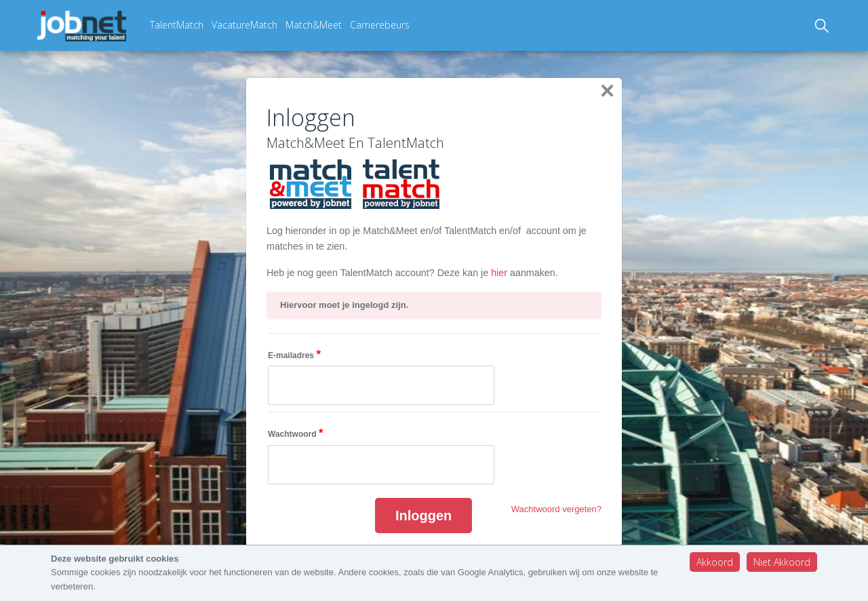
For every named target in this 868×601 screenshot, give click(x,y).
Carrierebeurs (380, 25)
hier (500, 273)
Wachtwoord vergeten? (556, 509)
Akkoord (715, 562)
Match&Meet (314, 25)
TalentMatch (177, 25)
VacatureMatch (244, 25)
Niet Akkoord (782, 562)
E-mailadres (294, 354)
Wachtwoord (295, 433)
